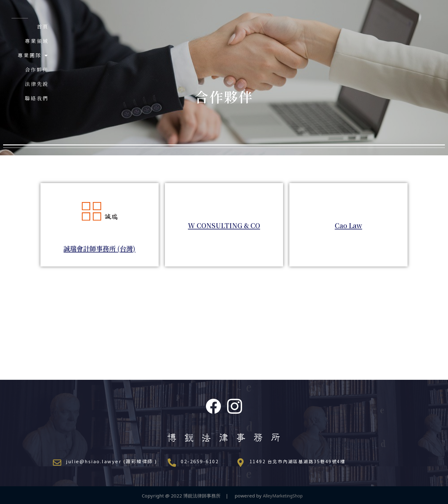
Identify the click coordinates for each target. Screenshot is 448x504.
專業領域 (238, 27)
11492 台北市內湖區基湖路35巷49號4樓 (299, 461)
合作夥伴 (317, 27)
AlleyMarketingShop (285, 493)
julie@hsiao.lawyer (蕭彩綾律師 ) (112, 461)
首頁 (208, 27)
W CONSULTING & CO (224, 225)
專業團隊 (278, 27)
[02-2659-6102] (172, 462)
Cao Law (348, 225)
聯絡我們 (390, 27)
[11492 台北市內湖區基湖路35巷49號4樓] (241, 462)
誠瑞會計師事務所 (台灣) (100, 248)
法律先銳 (353, 27)
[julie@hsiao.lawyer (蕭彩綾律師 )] (57, 462)
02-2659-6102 (200, 461)
